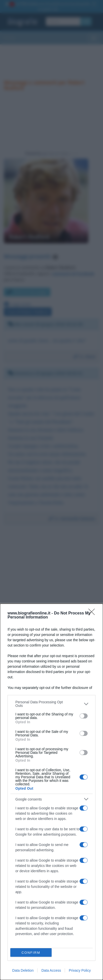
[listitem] (51, 704)
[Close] (93, 613)
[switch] (84, 716)
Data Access (51, 970)
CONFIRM (31, 953)
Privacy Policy (80, 970)
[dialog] (51, 792)
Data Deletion (23, 970)
